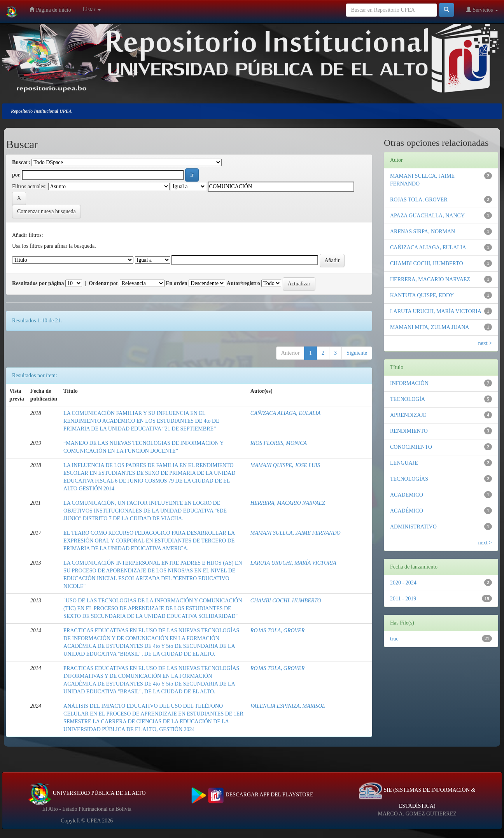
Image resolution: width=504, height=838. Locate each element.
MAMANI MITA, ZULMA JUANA (430, 327)
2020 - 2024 (403, 583)
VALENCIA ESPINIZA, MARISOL (288, 706)
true (394, 639)
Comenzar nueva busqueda (46, 211)
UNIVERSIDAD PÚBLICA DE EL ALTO (87, 793)
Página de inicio (50, 10)
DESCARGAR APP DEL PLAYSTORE (252, 795)
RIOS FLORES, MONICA (279, 443)
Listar (92, 10)
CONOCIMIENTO (411, 447)
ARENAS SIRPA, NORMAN (423, 232)
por (16, 175)
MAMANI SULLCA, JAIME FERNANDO (296, 533)
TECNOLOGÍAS (409, 479)
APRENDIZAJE (408, 415)
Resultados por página (38, 283)
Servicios (482, 10)
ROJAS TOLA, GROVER (277, 631)
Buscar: (21, 162)
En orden (177, 283)
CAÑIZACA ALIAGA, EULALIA (285, 413)
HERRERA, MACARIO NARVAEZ (288, 503)
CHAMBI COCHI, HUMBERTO (286, 601)
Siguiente (357, 353)
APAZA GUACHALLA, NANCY (427, 216)
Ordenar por (103, 283)
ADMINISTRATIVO (413, 527)
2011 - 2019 (403, 599)
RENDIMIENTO (409, 431)
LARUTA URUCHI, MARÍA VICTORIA (293, 563)
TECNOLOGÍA (408, 399)
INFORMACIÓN (409, 383)
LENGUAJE (404, 463)
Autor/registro (243, 283)
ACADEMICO (407, 495)
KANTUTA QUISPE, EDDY (422, 295)
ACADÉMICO (407, 511)
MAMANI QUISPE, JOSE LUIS (285, 465)
